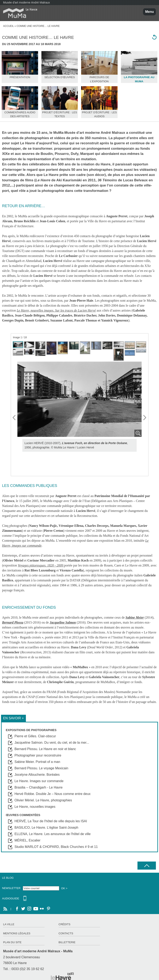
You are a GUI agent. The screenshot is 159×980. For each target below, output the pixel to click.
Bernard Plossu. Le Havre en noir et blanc (45, 749)
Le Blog (8, 878)
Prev (14, 418)
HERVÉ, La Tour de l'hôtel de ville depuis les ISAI (51, 821)
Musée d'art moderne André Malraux (26, 2)
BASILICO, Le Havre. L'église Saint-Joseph (46, 828)
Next (145, 418)
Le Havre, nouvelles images (35, 807)
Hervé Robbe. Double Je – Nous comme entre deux (52, 794)
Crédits (64, 924)
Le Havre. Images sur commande (39, 781)
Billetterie (67, 942)
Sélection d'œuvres (60, 77)
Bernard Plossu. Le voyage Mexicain (41, 768)
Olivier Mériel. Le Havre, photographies (43, 800)
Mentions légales (17, 933)
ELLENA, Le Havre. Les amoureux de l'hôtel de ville (53, 834)
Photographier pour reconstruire (38, 755)
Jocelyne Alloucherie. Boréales (37, 775)
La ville (9, 924)
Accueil (8, 26)
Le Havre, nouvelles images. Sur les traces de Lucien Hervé (56, 310)
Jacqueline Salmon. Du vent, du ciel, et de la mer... (52, 743)
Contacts (66, 933)
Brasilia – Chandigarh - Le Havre (39, 787)
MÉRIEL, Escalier (27, 840)
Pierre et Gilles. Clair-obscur (35, 736)
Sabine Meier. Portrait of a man (37, 762)
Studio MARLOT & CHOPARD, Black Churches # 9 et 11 (56, 847)
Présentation (20, 77)
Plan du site (12, 942)
